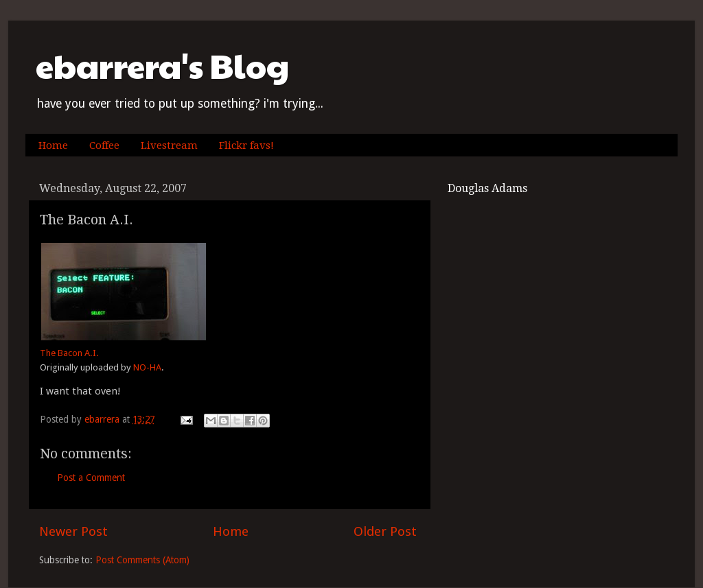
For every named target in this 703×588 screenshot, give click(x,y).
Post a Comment (91, 478)
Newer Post (73, 531)
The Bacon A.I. (69, 353)
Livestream (169, 145)
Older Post (385, 531)
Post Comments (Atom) (142, 560)
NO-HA (147, 367)
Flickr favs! (246, 145)
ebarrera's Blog (162, 66)
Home (53, 145)
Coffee (104, 145)
